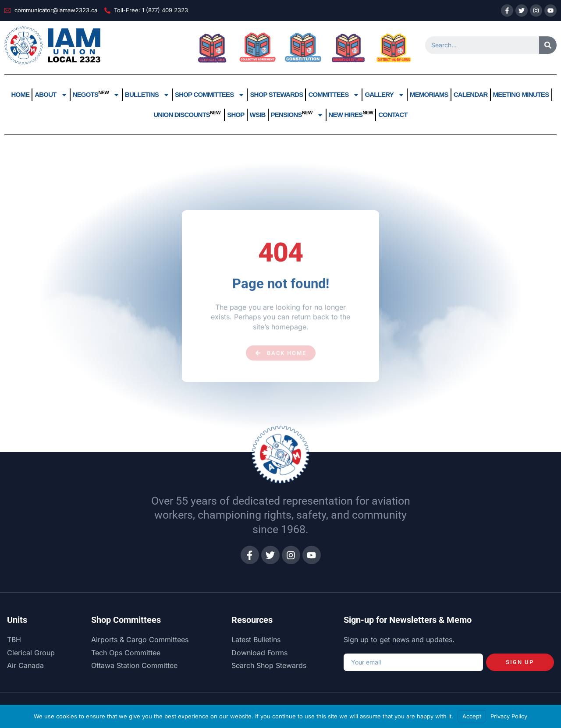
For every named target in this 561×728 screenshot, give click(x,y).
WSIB (258, 115)
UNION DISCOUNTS (188, 114)
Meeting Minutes (521, 94)
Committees (334, 95)
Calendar (471, 94)
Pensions (297, 115)
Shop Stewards (276, 94)
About (51, 95)
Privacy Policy (509, 716)
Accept (472, 716)
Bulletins (147, 95)
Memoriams (429, 94)
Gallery (385, 95)
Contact (393, 115)
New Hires (351, 114)
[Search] (548, 45)
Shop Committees (210, 95)
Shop (236, 115)
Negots (96, 95)
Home (20, 94)
